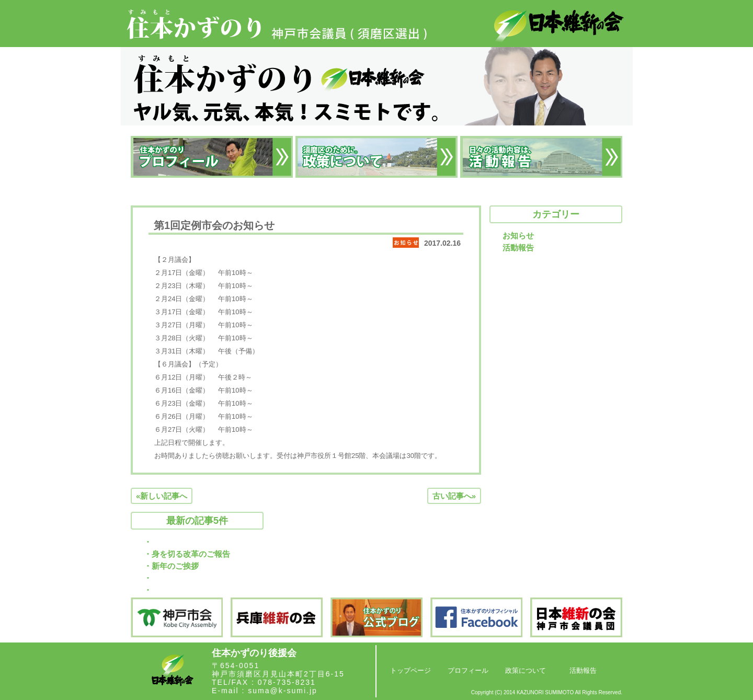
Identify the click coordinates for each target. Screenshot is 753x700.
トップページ (410, 670)
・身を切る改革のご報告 (187, 554)
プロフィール (468, 670)
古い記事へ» (454, 496)
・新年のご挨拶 (171, 566)
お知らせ (518, 236)
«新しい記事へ (162, 496)
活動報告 (518, 248)
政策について (526, 670)
